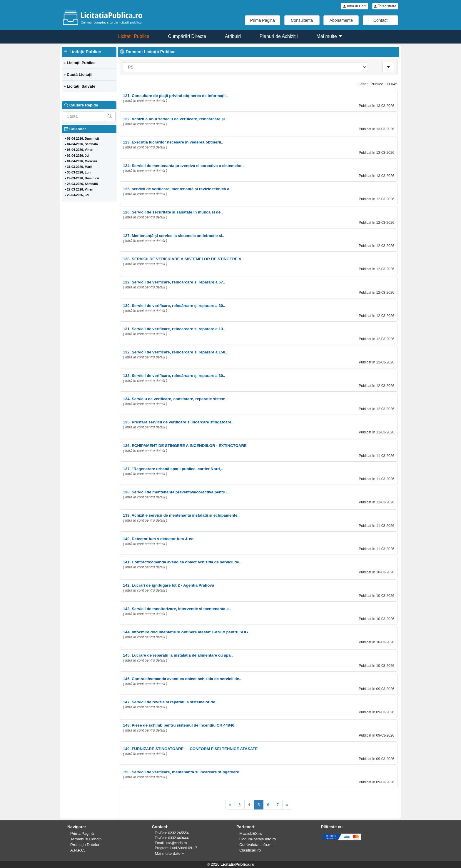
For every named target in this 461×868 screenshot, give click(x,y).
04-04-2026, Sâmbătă (82, 144)
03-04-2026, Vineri (80, 150)
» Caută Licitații (78, 75)
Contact (380, 20)
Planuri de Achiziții (279, 36)
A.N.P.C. (78, 850)
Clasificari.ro (250, 850)
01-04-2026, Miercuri (82, 161)
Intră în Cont (354, 6)
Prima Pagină (263, 20)
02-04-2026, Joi (78, 156)
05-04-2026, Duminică (83, 138)
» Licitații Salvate (79, 86)
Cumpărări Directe (187, 36)
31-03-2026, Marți (80, 167)
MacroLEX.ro (251, 833)
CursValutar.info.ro (255, 845)
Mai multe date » (169, 853)
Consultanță (302, 20)
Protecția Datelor (85, 845)
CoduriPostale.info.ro (258, 839)
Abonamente (341, 20)
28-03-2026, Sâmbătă (82, 184)
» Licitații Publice (80, 63)
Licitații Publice (134, 36)
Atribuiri (233, 36)
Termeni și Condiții (86, 839)
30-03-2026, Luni (79, 172)
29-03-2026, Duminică (83, 178)
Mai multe (330, 36)
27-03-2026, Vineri (80, 189)
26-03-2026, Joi (78, 195)
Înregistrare (385, 6)
